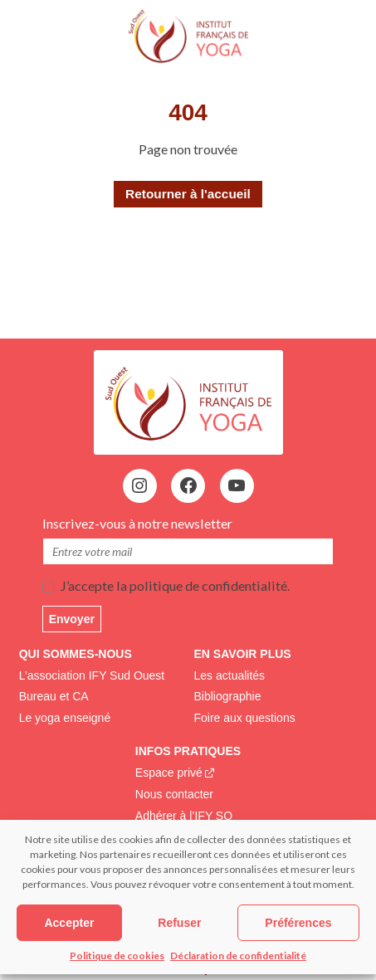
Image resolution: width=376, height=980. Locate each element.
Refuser (179, 923)
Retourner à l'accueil (188, 194)
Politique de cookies (117, 956)
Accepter (69, 923)
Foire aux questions (245, 718)
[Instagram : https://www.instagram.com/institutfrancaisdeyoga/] (139, 485)
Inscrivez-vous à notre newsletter (139, 523)
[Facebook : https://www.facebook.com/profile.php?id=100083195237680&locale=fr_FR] (188, 485)
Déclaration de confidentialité (238, 956)
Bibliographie (228, 696)
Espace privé (169, 773)
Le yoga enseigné (65, 718)
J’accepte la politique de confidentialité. (175, 585)
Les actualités (230, 675)
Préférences (298, 923)
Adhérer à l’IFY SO (184, 816)
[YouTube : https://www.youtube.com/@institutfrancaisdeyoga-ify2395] (237, 485)
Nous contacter (174, 794)
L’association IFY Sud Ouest (92, 675)
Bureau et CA (54, 696)
